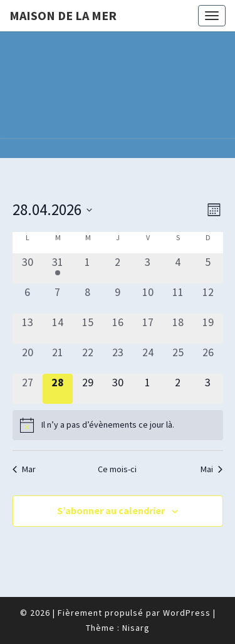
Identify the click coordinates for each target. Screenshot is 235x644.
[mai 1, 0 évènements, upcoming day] (148, 389)
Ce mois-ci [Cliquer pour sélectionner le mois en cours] (117, 469)
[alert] (118, 425)
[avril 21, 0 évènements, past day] (58, 359)
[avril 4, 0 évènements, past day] (178, 268)
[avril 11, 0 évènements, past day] (178, 298)
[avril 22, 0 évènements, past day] (88, 359)
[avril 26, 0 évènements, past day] (208, 359)
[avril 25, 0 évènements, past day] (178, 359)
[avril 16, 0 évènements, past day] (118, 329)
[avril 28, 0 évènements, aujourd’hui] (58, 389)
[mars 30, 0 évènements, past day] (28, 268)
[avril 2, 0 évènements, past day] (118, 268)
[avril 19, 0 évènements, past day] (208, 329)
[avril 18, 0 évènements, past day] (178, 329)
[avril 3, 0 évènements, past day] (148, 268)
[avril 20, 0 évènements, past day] (28, 359)
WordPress (187, 613)
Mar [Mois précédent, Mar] (24, 469)
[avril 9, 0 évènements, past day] (118, 298)
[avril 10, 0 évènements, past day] (148, 298)
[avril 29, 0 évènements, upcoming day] (88, 389)
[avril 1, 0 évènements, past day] (88, 268)
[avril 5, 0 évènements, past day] (208, 268)
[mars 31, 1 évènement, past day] (58, 268)
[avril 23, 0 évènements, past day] (118, 359)
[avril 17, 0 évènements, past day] (148, 329)
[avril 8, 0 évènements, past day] (88, 298)
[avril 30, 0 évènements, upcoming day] (118, 389)
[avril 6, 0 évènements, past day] (28, 298)
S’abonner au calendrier (111, 510)
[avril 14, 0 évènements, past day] (58, 329)
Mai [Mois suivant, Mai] (211, 469)
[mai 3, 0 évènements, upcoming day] (208, 389)
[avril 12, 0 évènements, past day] (208, 298)
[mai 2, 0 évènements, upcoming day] (178, 389)
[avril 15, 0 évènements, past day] (88, 329)
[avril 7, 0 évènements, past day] (58, 298)
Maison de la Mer (63, 15)
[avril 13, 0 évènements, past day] (28, 329)
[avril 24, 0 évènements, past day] (148, 359)
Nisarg (136, 628)
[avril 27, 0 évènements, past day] (28, 389)
